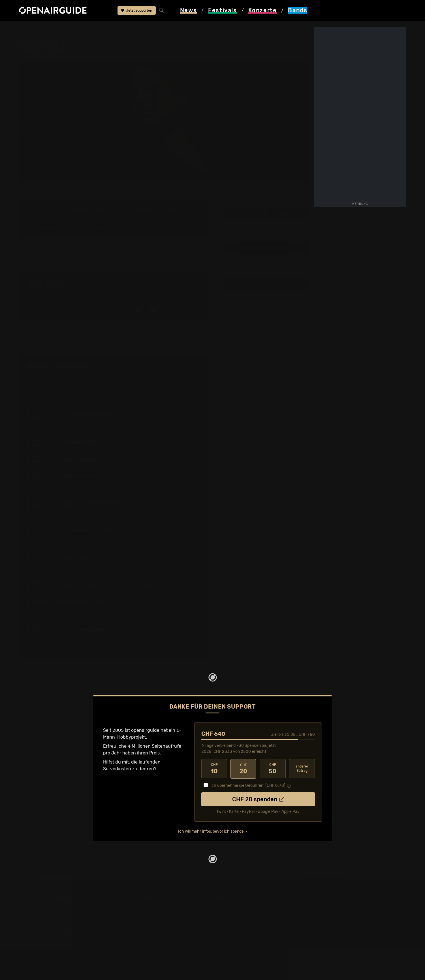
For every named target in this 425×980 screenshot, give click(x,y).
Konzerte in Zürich (153, 902)
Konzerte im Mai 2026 (157, 922)
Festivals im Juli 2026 (74, 936)
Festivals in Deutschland (77, 908)
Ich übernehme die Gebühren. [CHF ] (248, 773)
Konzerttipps (147, 895)
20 (243, 757)
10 (214, 757)
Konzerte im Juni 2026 (158, 929)
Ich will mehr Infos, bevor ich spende (211, 819)
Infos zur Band (243, 202)
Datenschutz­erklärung (240, 915)
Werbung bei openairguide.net (248, 908)
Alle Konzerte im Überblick (161, 949)
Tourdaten (287, 202)
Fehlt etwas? (192, 354)
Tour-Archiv (68, 209)
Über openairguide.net (240, 895)
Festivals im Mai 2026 (74, 922)
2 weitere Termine (49, 633)
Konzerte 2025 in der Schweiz (165, 936)
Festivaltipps (65, 895)
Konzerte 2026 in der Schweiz (165, 942)
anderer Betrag (302, 757)
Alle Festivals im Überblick (79, 949)
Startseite (30, 29)
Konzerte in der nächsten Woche (168, 915)
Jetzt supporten (137, 11)
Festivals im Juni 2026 (75, 929)
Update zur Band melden (265, 236)
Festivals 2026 (67, 915)
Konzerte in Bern (151, 908)
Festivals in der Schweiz (77, 902)
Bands (52, 29)
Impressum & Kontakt (239, 922)
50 (273, 757)
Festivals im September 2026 (82, 942)
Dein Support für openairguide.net (253, 902)
